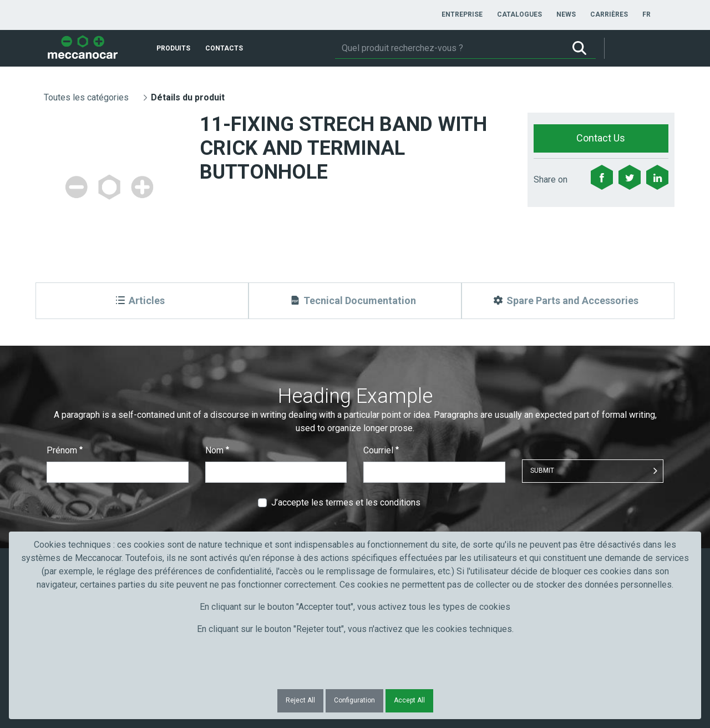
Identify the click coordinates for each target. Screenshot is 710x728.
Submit (542, 471)
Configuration (354, 700)
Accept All (409, 700)
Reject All (300, 700)
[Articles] (142, 301)
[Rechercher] (449, 48)
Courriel (381, 450)
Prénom (65, 450)
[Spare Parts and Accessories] (568, 301)
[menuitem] (462, 14)
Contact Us (601, 138)
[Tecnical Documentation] (355, 301)
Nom (217, 450)
